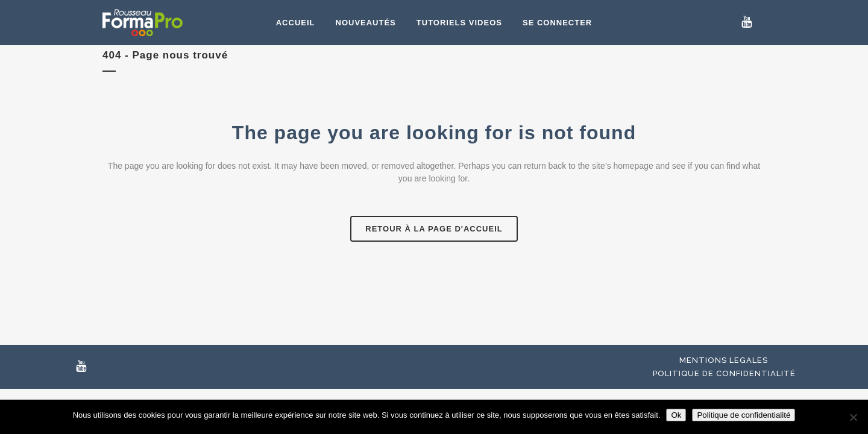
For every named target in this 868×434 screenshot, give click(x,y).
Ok (676, 415)
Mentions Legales (724, 360)
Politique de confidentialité (724, 373)
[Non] (853, 417)
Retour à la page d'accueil (434, 229)
